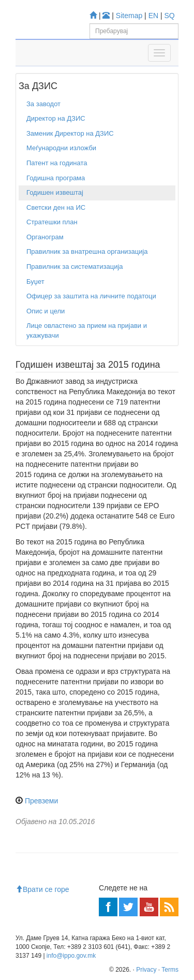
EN (153, 16)
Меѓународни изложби (61, 148)
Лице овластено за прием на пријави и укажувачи (87, 330)
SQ (170, 16)
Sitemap (129, 16)
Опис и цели (46, 311)
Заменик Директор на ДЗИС (70, 133)
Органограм (45, 237)
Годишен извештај (55, 192)
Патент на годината (57, 163)
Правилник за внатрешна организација (87, 251)
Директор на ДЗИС (56, 118)
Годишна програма (56, 178)
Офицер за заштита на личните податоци (91, 296)
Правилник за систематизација (75, 266)
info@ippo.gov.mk (71, 956)
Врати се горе (42, 889)
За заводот (43, 104)
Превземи (41, 801)
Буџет (35, 282)
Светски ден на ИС (56, 207)
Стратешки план (52, 222)
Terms (170, 970)
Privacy (146, 970)
